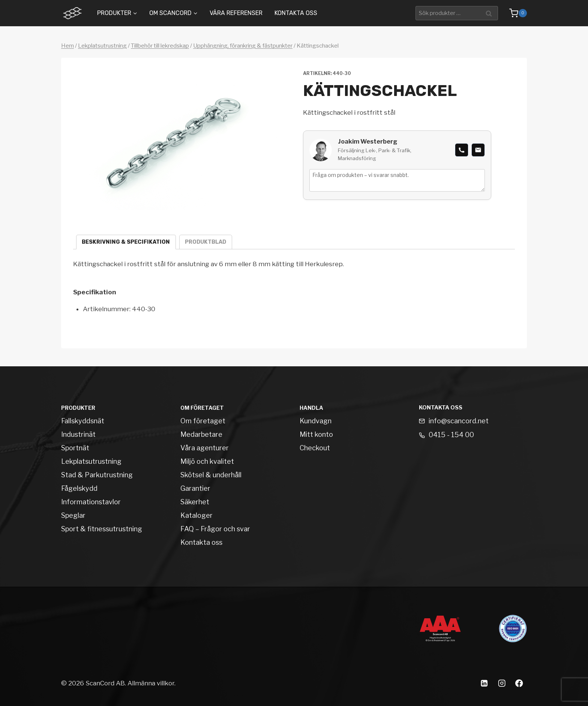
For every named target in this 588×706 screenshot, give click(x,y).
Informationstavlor (91, 502)
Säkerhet (195, 502)
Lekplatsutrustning (102, 46)
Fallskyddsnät (83, 421)
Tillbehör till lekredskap (160, 46)
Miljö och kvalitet (207, 461)
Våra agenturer (205, 448)
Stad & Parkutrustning (97, 475)
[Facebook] (519, 683)
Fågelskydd (79, 488)
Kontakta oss (296, 13)
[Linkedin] (484, 683)
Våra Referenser (236, 13)
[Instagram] (502, 683)
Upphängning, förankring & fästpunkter (243, 46)
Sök (490, 13)
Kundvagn (316, 421)
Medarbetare (201, 434)
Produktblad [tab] (205, 242)
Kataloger (196, 515)
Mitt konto (316, 434)
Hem (67, 46)
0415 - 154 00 (451, 435)
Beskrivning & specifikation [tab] (126, 242)
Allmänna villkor (151, 683)
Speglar (73, 515)
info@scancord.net (459, 421)
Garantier (195, 488)
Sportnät (75, 448)
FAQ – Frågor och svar (215, 529)
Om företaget (203, 421)
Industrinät (78, 434)
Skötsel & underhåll (211, 475)
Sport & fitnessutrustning (102, 529)
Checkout (315, 448)
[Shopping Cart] (514, 13)
